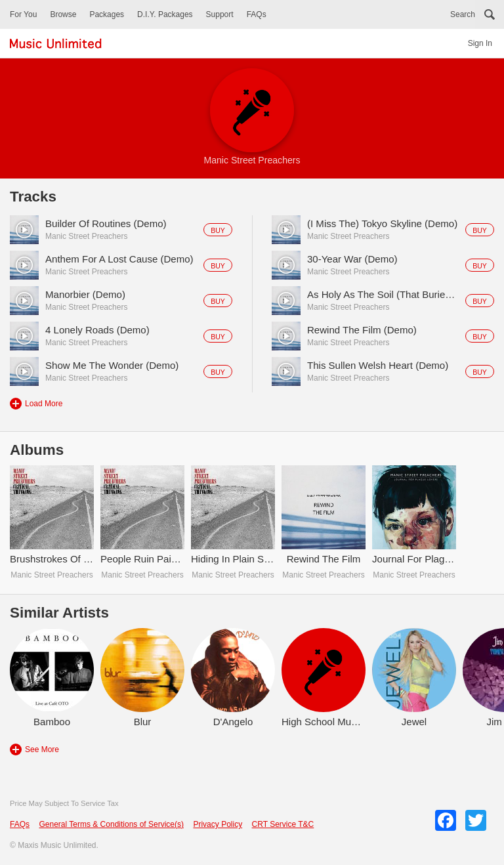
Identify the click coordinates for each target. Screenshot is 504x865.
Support (220, 14)
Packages (107, 14)
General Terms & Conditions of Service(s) (111, 824)
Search (463, 14)
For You (23, 14)
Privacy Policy (218, 824)
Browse (63, 14)
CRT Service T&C (283, 824)
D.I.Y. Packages (165, 14)
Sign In (480, 43)
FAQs (257, 14)
